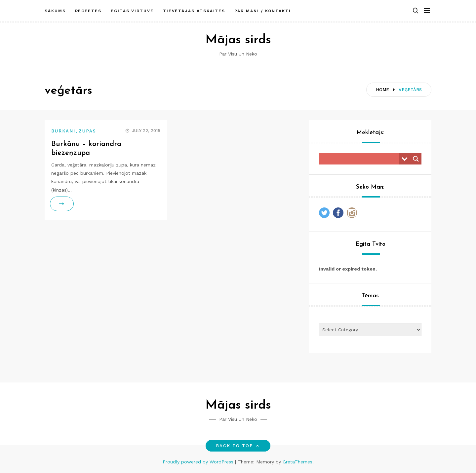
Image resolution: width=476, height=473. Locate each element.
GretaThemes (297, 462)
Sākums (55, 11)
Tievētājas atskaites (194, 11)
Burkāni (63, 131)
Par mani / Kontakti (262, 11)
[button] (416, 11)
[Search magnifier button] (416, 159)
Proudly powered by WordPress (199, 462)
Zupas (87, 131)
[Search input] (361, 159)
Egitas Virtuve (132, 11)
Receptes (88, 11)
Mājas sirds (238, 40)
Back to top (238, 446)
